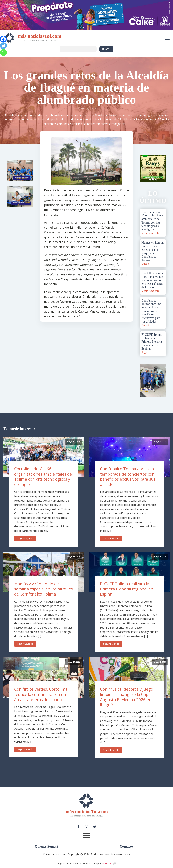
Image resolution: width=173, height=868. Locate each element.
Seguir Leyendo (25, 538)
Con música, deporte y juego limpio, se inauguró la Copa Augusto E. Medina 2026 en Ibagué (127, 697)
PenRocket (107, 864)
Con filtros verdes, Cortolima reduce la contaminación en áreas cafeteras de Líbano (41, 694)
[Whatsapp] (3, 53)
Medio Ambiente (150, 233)
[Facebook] (3, 39)
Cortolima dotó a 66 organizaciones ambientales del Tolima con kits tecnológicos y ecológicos (44, 476)
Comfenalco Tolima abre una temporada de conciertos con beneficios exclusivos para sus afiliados (128, 476)
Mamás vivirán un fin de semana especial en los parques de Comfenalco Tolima (44, 589)
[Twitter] (3, 46)
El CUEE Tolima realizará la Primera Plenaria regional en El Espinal (129, 589)
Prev (144, 169)
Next (162, 169)
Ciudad (145, 264)
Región (145, 352)
